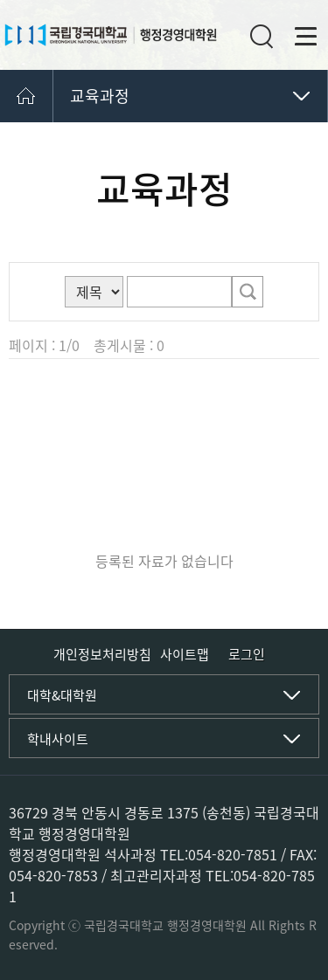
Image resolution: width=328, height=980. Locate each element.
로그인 (247, 655)
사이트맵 (185, 654)
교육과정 (100, 96)
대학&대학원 (62, 695)
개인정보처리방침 (102, 654)
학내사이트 (58, 739)
